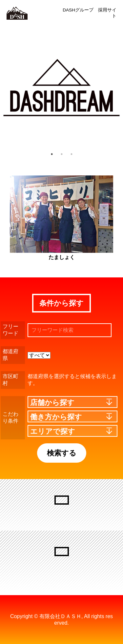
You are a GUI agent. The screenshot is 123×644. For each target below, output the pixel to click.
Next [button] (113, 88)
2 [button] (62, 154)
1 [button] (52, 154)
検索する (62, 453)
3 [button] (72, 154)
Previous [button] (8, 88)
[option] (61, 88)
